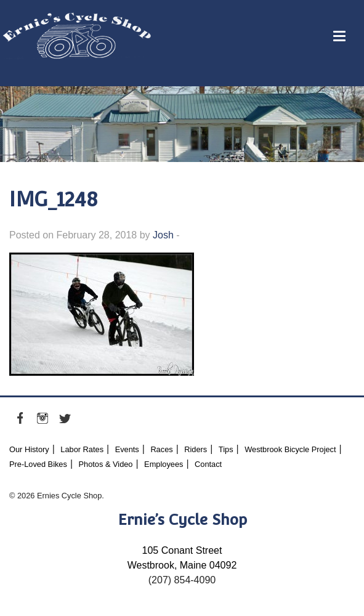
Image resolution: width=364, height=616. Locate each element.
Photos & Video (106, 464)
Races (161, 449)
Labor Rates (82, 449)
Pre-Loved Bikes (38, 464)
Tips (226, 449)
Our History (29, 449)
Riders (196, 449)
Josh (163, 235)
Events (127, 449)
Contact (208, 464)
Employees (164, 464)
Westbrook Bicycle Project (290, 449)
